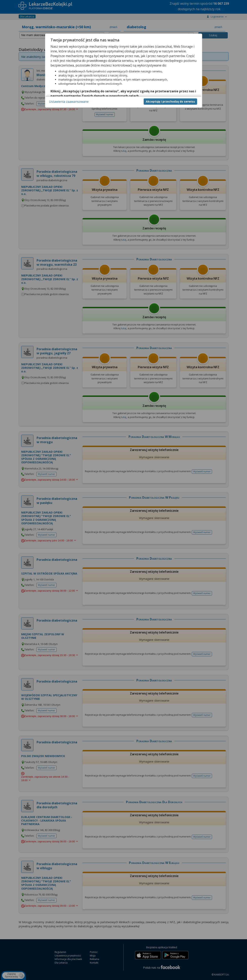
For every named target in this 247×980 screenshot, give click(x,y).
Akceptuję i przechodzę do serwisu (170, 101)
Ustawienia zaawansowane (69, 102)
